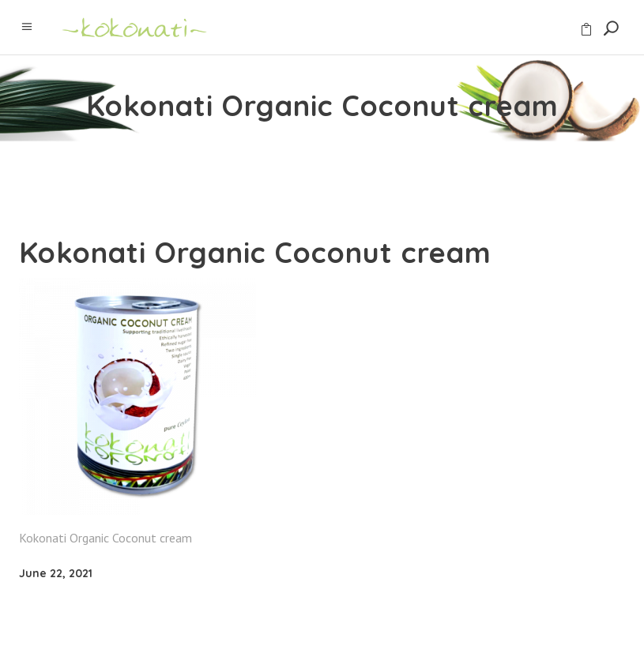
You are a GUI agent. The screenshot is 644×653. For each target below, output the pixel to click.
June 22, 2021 (56, 573)
